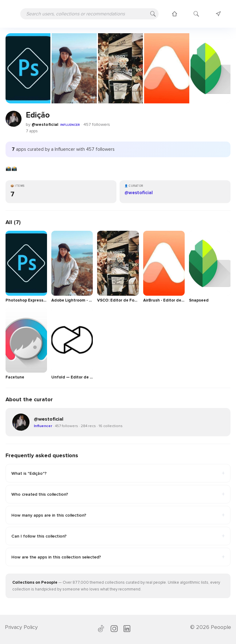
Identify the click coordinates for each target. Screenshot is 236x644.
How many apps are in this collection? (118, 515)
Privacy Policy (21, 627)
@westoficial (45, 124)
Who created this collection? (118, 494)
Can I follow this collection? (118, 536)
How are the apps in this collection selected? (118, 557)
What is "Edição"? (118, 473)
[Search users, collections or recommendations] (89, 14)
